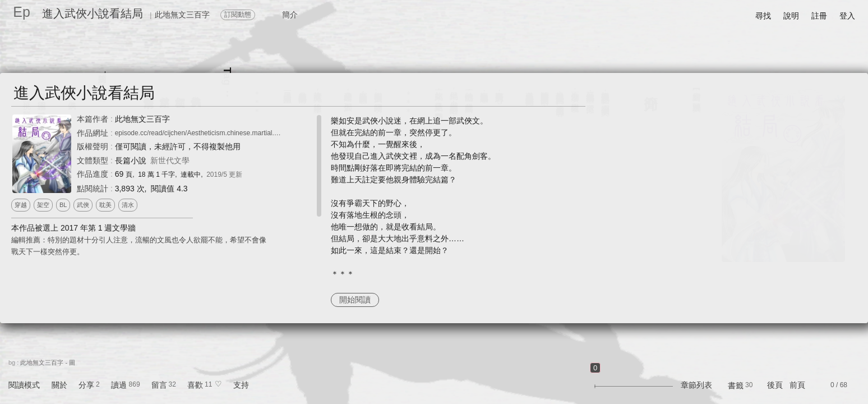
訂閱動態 (238, 15)
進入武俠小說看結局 (93, 13)
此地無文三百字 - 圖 (48, 362)
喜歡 (195, 385)
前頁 (797, 385)
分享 (86, 385)
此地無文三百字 (142, 119)
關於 (59, 385)
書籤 (736, 385)
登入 (847, 16)
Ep (22, 12)
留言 (159, 385)
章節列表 (696, 385)
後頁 (775, 385)
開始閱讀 (355, 300)
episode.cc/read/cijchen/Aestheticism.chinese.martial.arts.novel (209, 133)
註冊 (819, 16)
